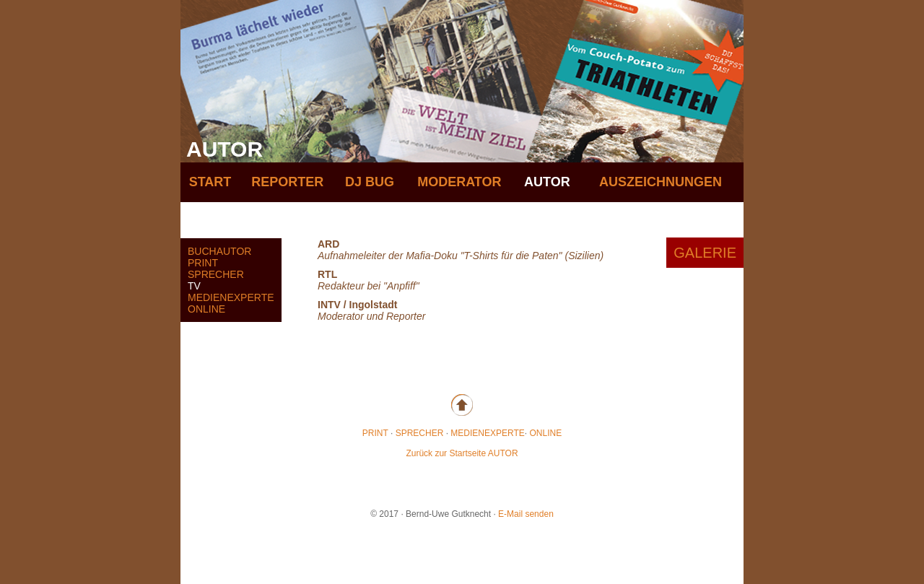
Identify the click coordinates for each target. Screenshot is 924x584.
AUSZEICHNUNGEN (661, 182)
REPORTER (287, 182)
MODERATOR (459, 182)
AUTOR (547, 182)
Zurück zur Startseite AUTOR (462, 453)
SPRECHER (216, 274)
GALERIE (705, 253)
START (210, 182)
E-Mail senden (526, 514)
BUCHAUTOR (219, 251)
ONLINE (206, 309)
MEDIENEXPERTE (231, 297)
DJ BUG (370, 182)
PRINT (203, 263)
